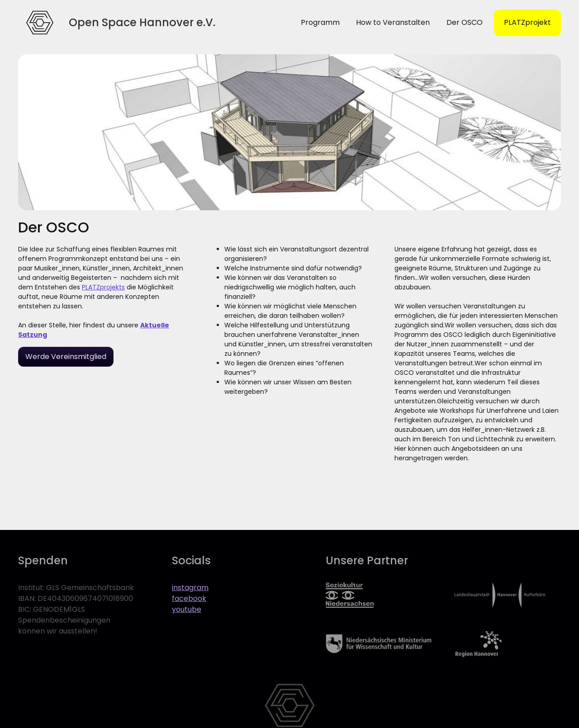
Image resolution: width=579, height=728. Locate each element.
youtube (187, 609)
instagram (190, 588)
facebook (189, 598)
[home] (40, 23)
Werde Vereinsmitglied (66, 357)
